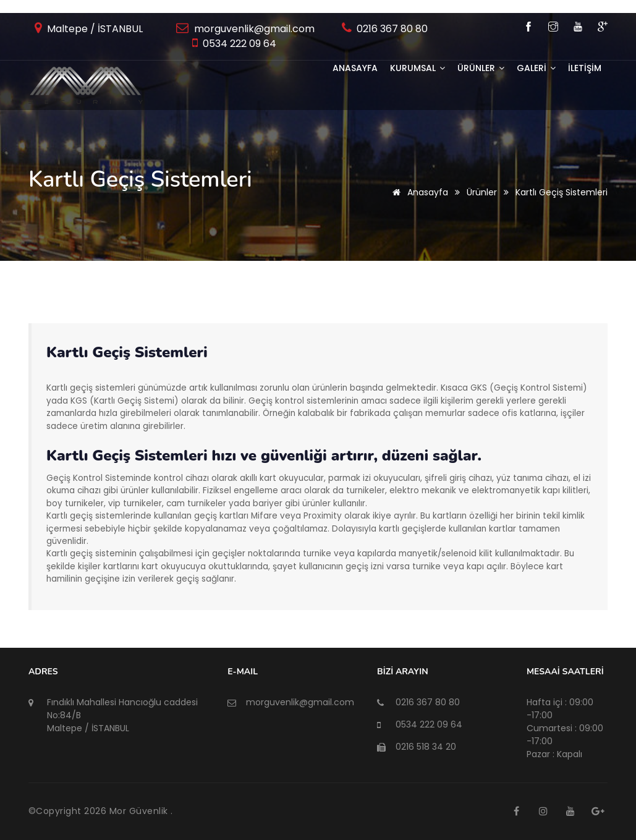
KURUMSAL (418, 68)
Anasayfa (355, 68)
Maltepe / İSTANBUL (94, 29)
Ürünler (482, 192)
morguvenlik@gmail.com (253, 29)
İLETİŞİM (585, 68)
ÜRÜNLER (481, 68)
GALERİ (536, 68)
